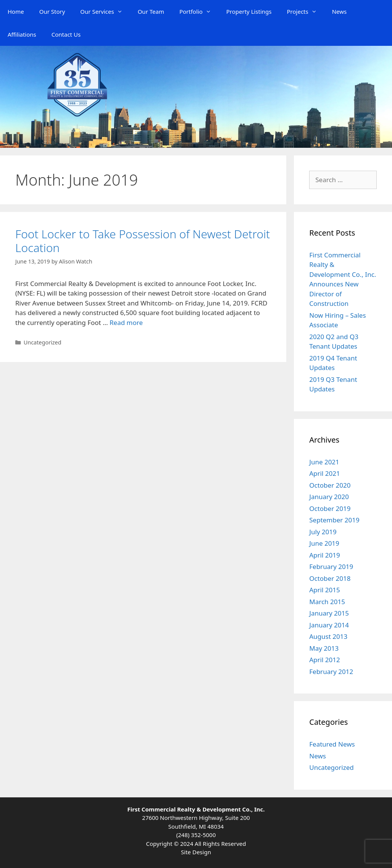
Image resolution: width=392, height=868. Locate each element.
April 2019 (324, 555)
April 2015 (324, 590)
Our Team (151, 11)
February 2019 (331, 567)
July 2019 (323, 532)
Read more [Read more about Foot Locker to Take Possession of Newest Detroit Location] (126, 322)
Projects (306, 11)
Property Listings (249, 11)
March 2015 (327, 602)
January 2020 (329, 497)
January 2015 (329, 613)
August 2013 (328, 636)
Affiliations (22, 34)
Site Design (196, 852)
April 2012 (324, 660)
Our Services (105, 11)
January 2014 (329, 625)
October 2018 (330, 578)
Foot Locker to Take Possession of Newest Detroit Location (143, 241)
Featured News (332, 744)
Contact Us (66, 34)
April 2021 (324, 473)
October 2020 (330, 485)
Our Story (52, 11)
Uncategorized (43, 342)
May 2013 (324, 648)
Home (16, 11)
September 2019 (334, 520)
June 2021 (324, 462)
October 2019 (330, 508)
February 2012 (331, 672)
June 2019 (324, 543)
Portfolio (199, 11)
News (340, 11)
